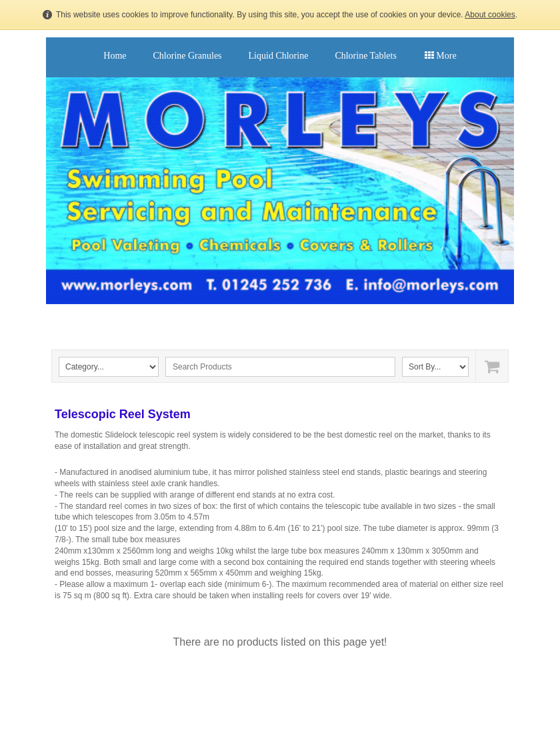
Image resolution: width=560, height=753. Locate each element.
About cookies (490, 15)
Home (115, 56)
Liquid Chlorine (279, 56)
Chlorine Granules (188, 56)
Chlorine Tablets (365, 56)
